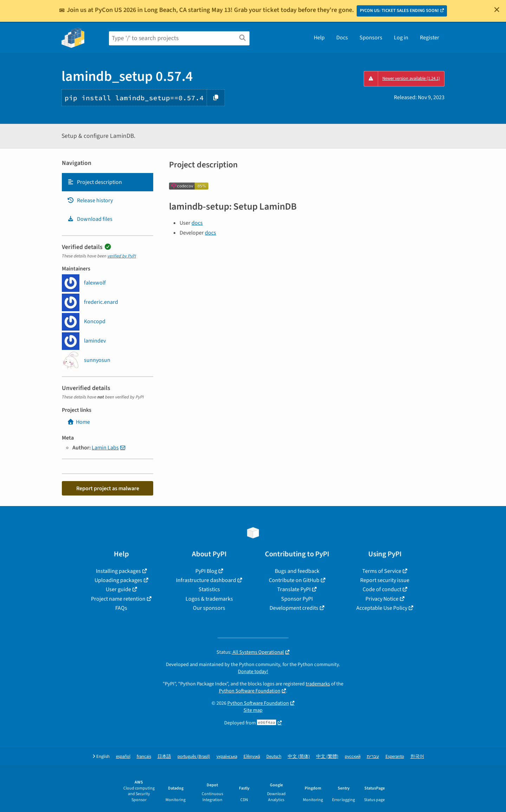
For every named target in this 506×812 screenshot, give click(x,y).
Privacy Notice (382, 599)
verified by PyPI (122, 256)
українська (227, 757)
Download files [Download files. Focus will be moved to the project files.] (90, 219)
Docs (342, 38)
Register (430, 38)
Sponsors (371, 38)
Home (79, 422)
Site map (253, 710)
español (123, 757)
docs (197, 223)
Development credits (294, 608)
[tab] (108, 182)
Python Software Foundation (250, 691)
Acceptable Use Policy (382, 608)
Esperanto (395, 757)
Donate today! (253, 672)
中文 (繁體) (327, 757)
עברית (373, 757)
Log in (401, 38)
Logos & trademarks (209, 599)
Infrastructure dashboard (206, 580)
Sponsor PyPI (297, 599)
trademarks (318, 684)
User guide (118, 589)
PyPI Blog (206, 571)
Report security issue (385, 580)
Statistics (209, 589)
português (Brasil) (194, 757)
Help (319, 38)
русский (353, 757)
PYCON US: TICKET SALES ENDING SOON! (399, 11)
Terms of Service (382, 571)
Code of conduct (382, 589)
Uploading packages (118, 580)
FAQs (121, 608)
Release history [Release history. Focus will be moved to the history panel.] (90, 200)
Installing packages (118, 571)
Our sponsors (209, 608)
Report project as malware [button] (108, 488)
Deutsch (274, 757)
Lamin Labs (105, 448)
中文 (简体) (299, 757)
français (144, 757)
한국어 (417, 757)
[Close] (497, 9)
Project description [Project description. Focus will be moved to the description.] (95, 182)
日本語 (164, 757)
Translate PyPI (294, 589)
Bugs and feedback (297, 571)
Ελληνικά (252, 757)
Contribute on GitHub (294, 580)
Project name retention (118, 599)
